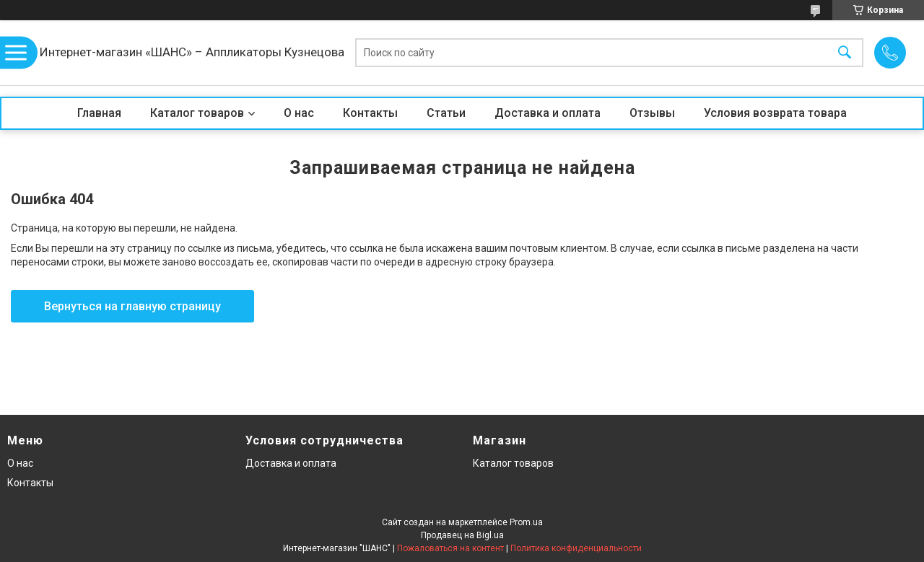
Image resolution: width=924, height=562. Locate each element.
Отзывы (652, 113)
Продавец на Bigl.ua (462, 535)
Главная (99, 113)
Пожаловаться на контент (450, 548)
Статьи (446, 113)
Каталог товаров (197, 113)
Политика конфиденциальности (576, 548)
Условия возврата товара (775, 113)
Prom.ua (526, 522)
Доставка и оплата (548, 113)
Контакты (370, 113)
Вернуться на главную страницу (132, 306)
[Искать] (845, 53)
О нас (299, 113)
